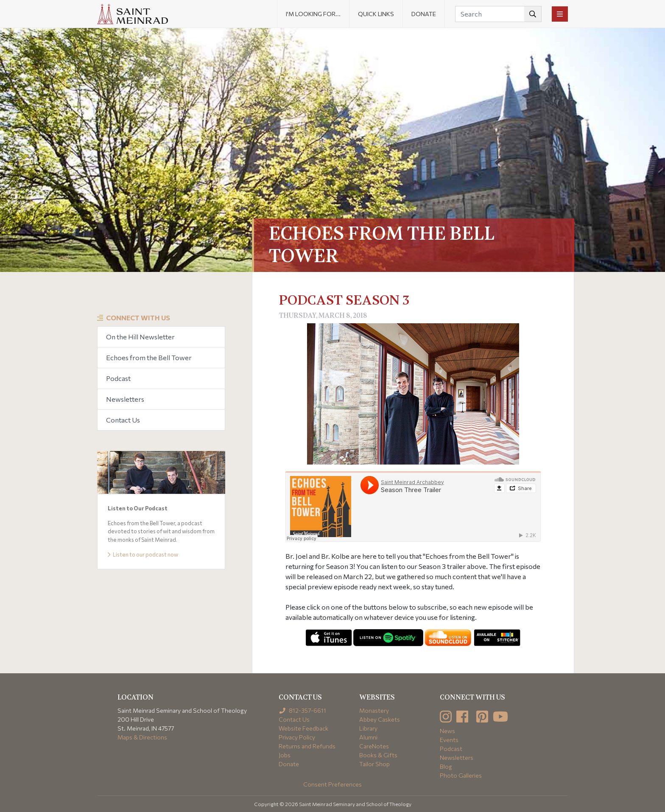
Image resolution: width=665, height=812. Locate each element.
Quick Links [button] (376, 14)
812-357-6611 (303, 710)
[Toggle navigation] (560, 14)
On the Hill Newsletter (140, 337)
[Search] (498, 14)
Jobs (285, 755)
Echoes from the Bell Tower (149, 357)
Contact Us (123, 420)
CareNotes (374, 746)
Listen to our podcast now (143, 554)
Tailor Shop (374, 764)
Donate (424, 14)
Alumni (368, 737)
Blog (446, 766)
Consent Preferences (332, 784)
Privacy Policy (297, 737)
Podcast (118, 378)
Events (449, 740)
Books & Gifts (378, 755)
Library (368, 728)
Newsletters (125, 399)
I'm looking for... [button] (313, 14)
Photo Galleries (461, 775)
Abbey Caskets (380, 719)
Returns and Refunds (307, 746)
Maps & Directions (142, 737)
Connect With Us (138, 318)
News (447, 731)
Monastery (374, 710)
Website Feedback (303, 728)
